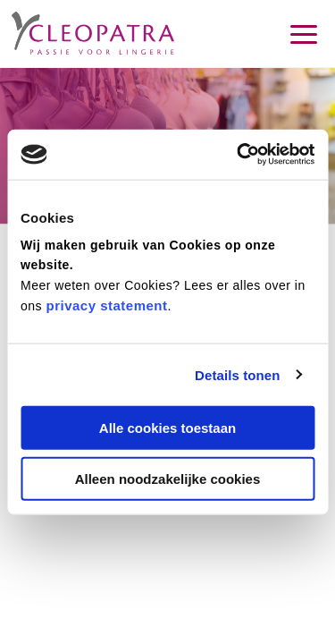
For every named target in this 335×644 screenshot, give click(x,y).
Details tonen (237, 374)
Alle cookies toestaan (167, 428)
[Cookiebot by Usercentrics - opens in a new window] (239, 155)
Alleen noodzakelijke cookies (168, 478)
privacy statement (106, 305)
